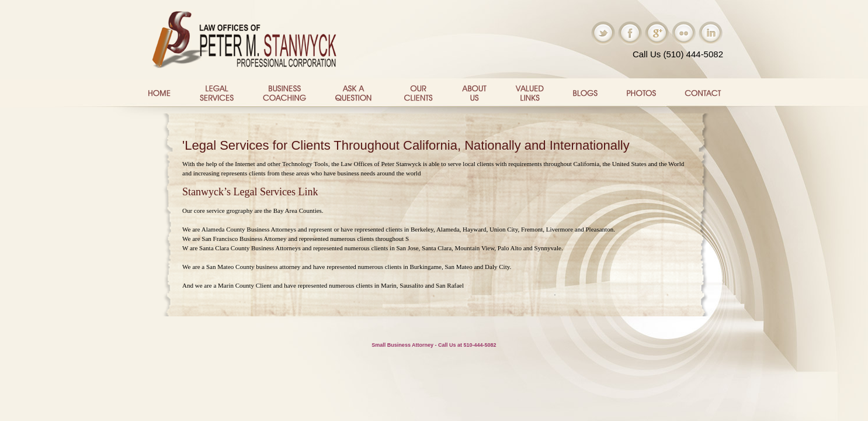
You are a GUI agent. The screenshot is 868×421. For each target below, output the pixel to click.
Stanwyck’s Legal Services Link (250, 192)
